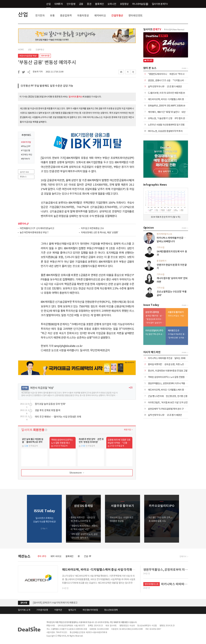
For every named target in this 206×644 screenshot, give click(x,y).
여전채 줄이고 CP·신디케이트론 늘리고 (37, 229)
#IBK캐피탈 (26, 142)
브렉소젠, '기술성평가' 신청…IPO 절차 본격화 (168, 118)
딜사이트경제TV (162, 4)
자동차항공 (83, 15)
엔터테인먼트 (136, 15)
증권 (89, 4)
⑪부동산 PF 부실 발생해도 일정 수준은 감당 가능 (47, 86)
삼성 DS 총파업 (152, 312)
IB (79, 556)
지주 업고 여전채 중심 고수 (92, 229)
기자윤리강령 (42, 610)
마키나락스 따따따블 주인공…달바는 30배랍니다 (170, 358)
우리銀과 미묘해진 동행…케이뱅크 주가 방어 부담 (177, 334)
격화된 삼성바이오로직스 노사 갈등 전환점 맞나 (168, 377)
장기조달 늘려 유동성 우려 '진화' (50, 404)
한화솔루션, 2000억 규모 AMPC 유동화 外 (167, 106)
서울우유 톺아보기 (176, 312)
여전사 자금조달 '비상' (28, 56)
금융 (81, 4)
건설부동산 (117, 15)
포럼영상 (124, 4)
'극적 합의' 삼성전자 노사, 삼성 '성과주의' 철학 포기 (155, 323)
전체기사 (183, 556)
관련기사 (22, 224)
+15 (131, 388)
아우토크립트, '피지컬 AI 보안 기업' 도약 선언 (168, 403)
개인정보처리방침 (90, 610)
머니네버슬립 (140, 4)
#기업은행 (25, 151)
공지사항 (24, 603)
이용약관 (58, 610)
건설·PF (88, 556)
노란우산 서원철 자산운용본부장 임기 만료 (166, 125)
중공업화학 (66, 15)
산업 (48, 4)
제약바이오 (100, 15)
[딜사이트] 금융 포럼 (42, 603)
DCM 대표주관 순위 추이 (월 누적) (166, 217)
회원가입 (127, 430)
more (28, 224)
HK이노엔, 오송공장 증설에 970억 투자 (165, 131)
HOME (21, 50)
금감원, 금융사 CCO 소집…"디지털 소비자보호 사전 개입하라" (176, 80)
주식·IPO (42, 556)
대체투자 (59, 4)
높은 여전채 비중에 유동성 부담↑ (34, 233)
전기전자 (40, 15)
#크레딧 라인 (27, 155)
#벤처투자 (25, 159)
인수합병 (71, 4)
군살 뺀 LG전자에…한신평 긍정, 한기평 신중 (168, 396)
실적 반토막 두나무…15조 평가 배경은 (165, 87)
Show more (77, 473)
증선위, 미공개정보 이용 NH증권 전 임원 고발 (168, 371)
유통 (52, 15)
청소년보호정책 (111, 610)
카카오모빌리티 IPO (154, 331)
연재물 (25, 388)
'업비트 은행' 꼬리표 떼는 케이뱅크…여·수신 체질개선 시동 (177, 338)
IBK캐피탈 (45, 56)
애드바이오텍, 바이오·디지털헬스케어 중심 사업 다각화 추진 (174, 99)
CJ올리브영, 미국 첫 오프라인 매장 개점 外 (167, 93)
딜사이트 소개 (24, 610)
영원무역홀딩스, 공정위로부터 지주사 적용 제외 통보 (171, 383)
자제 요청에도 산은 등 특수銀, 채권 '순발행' (100, 233)
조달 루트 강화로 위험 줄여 (48, 410)
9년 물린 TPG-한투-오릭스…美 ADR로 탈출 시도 (155, 334)
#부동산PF (26, 147)
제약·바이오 (56, 556)
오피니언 (112, 4)
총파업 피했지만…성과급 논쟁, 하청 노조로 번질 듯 (155, 316)
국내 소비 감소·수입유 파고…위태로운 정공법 (177, 316)
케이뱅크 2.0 (173, 331)
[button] (185, 519)
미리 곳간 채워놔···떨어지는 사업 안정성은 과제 (58, 417)
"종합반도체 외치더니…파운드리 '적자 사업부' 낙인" (171, 74)
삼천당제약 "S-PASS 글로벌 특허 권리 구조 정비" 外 (171, 409)
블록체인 (99, 4)
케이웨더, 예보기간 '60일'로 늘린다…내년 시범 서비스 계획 (174, 112)
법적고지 (72, 610)
